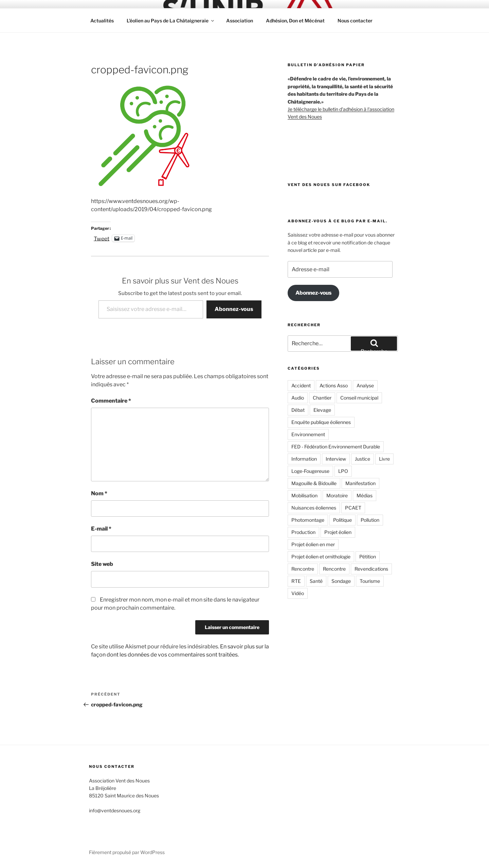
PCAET (353, 508)
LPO (343, 471)
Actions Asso (334, 385)
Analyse (365, 385)
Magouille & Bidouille (314, 483)
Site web (102, 564)
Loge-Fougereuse (310, 471)
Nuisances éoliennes (314, 508)
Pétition (368, 557)
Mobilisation (304, 495)
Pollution (370, 520)
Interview (336, 459)
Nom (99, 493)
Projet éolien (338, 532)
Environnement (308, 434)
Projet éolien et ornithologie (321, 557)
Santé (316, 581)
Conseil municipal (359, 398)
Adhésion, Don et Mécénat (295, 21)
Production (303, 532)
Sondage (341, 581)
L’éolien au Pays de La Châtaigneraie (171, 21)
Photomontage (308, 520)
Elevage (322, 410)
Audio (298, 398)
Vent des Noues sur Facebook (329, 185)
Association (240, 21)
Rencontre (303, 569)
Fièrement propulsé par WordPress (127, 852)
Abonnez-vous (234, 309)
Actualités (102, 21)
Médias (365, 495)
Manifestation (360, 483)
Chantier (322, 398)
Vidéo (298, 593)
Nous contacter (355, 21)
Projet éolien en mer (313, 544)
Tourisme (370, 581)
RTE (296, 581)
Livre (384, 459)
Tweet (102, 238)
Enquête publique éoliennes (321, 422)
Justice (363, 459)
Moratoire (337, 495)
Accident (301, 385)
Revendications (371, 569)
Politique (342, 520)
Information (304, 459)
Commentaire (111, 401)
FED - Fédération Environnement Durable (336, 447)
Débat (298, 410)
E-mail (101, 529)
